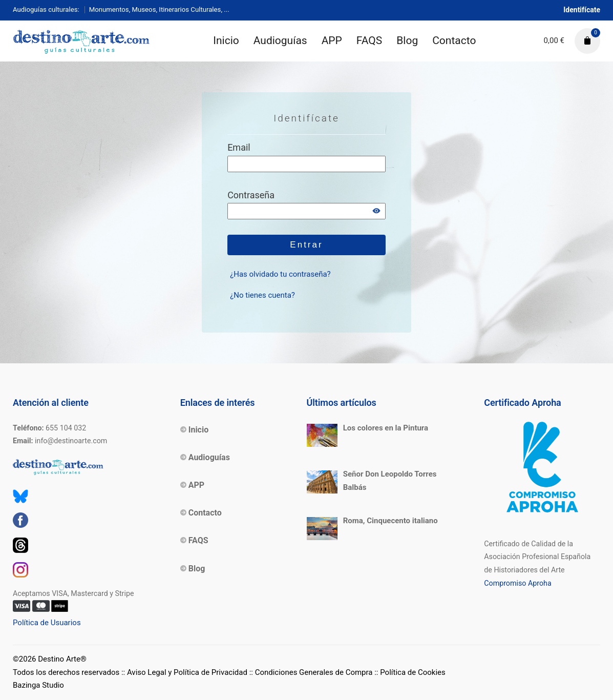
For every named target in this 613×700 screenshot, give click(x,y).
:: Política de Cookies (410, 672)
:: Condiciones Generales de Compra (311, 672)
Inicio (226, 40)
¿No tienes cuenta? (262, 295)
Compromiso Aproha (517, 583)
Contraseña (251, 195)
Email (239, 147)
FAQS (369, 40)
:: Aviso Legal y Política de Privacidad (184, 672)
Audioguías (280, 40)
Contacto (454, 40)
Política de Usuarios (47, 623)
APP (332, 40)
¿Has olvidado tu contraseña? (280, 274)
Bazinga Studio (38, 685)
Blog (407, 40)
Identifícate (582, 10)
